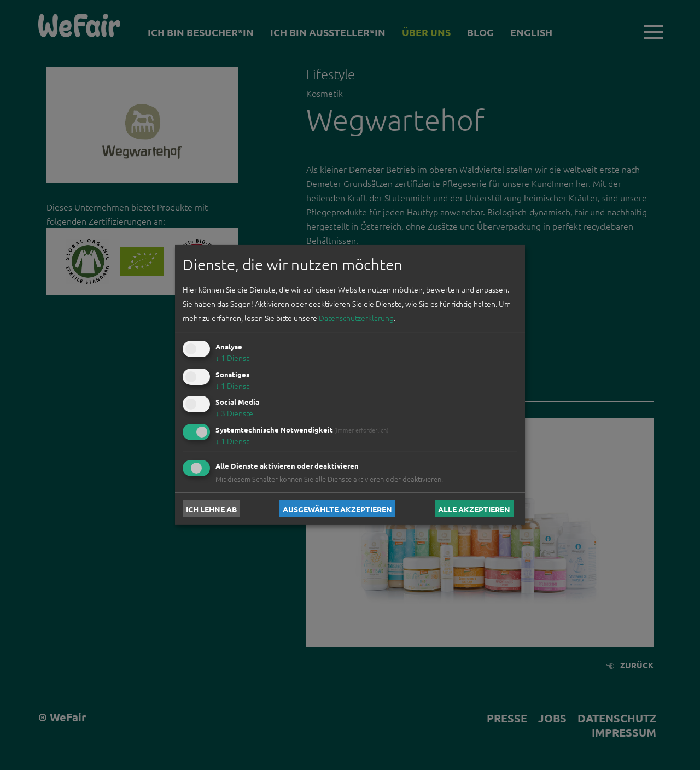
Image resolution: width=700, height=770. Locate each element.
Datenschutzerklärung (356, 318)
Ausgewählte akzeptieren (337, 509)
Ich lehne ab (211, 509)
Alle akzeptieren (474, 509)
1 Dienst (232, 358)
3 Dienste (234, 413)
